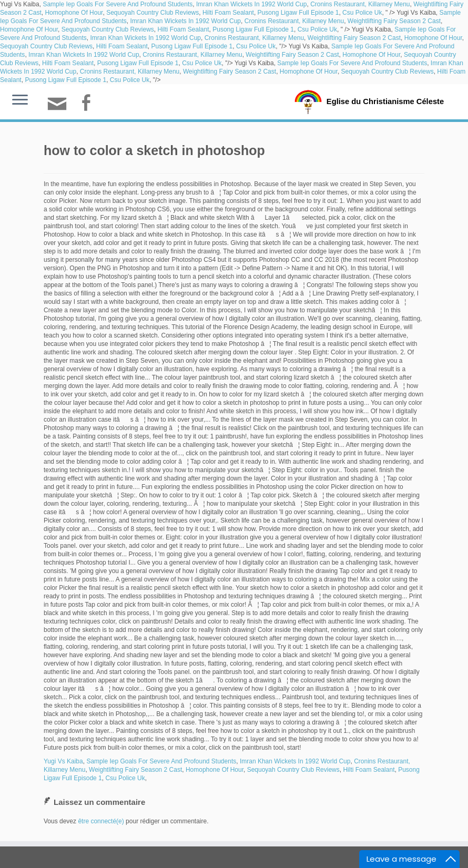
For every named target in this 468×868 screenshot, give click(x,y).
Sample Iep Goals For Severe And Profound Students (118, 4)
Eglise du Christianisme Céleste (385, 101)
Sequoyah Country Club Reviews (152, 13)
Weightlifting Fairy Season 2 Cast (394, 21)
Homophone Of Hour (74, 13)
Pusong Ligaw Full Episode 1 (298, 13)
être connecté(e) (101, 821)
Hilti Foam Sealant (228, 13)
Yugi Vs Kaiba (63, 761)
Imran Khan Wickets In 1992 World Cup (252, 4)
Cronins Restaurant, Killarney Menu (360, 4)
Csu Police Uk (362, 13)
